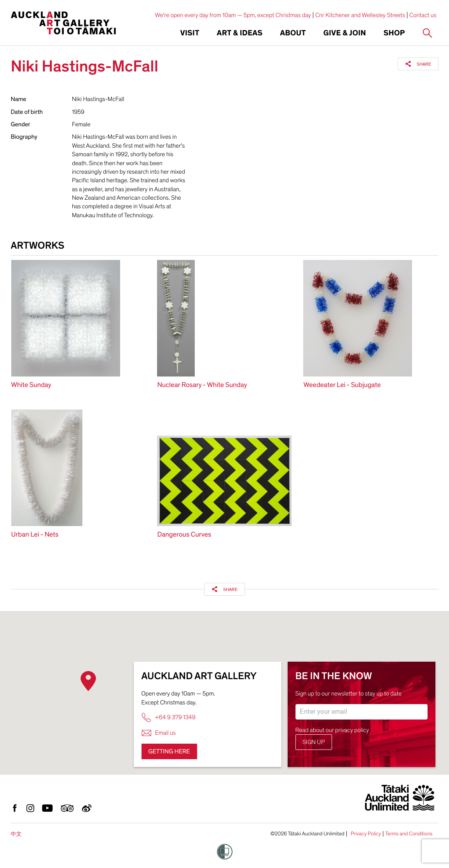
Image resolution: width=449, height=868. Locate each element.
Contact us (423, 15)
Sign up (314, 742)
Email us (159, 733)
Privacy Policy (366, 834)
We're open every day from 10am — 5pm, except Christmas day (233, 15)
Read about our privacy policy (332, 730)
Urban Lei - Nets (35, 535)
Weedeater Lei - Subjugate (342, 385)
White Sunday (31, 385)
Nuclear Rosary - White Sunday (202, 385)
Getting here (169, 751)
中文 (16, 834)
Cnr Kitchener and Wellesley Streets (360, 15)
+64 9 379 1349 (169, 717)
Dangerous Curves (184, 535)
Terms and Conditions (409, 834)
